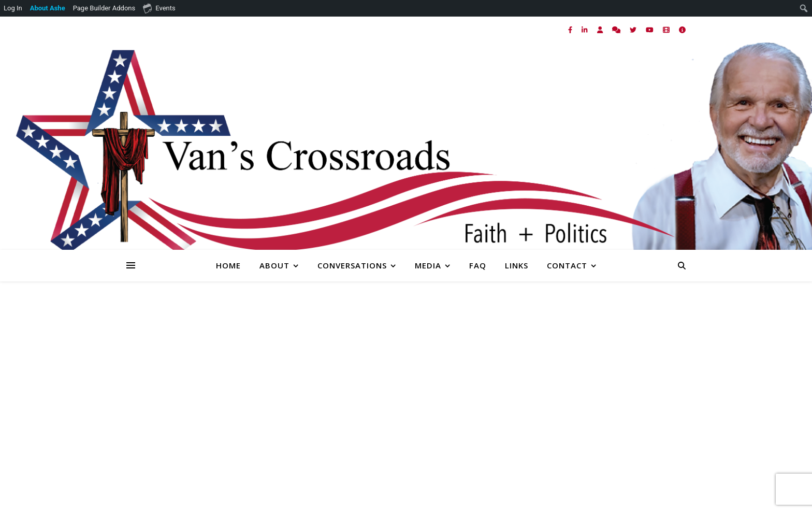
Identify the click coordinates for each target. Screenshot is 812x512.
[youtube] (650, 30)
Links (517, 265)
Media (428, 265)
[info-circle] (682, 30)
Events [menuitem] (159, 8)
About (274, 265)
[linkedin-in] (585, 30)
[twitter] (634, 30)
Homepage (608, 398)
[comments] (617, 30)
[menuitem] (48, 8)
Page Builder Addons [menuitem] (104, 8)
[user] (601, 30)
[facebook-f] (571, 30)
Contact (567, 265)
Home (228, 265)
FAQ (478, 265)
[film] (667, 30)
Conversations (352, 265)
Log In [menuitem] (13, 8)
